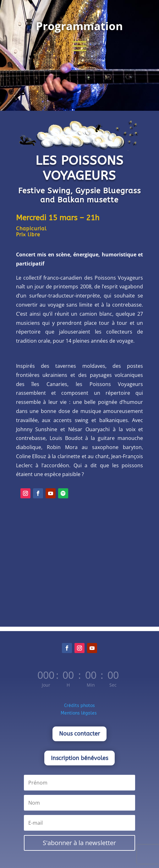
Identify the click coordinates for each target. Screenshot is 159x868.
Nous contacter (79, 734)
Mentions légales (79, 713)
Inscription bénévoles (79, 758)
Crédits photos (79, 706)
